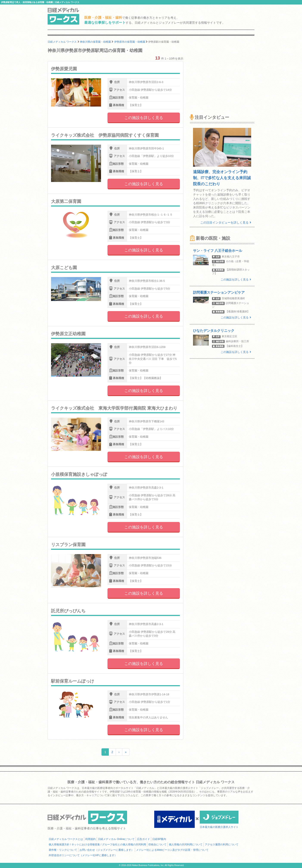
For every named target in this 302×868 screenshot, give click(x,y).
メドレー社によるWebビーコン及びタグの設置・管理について (172, 850)
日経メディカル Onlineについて (116, 839)
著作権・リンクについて (63, 850)
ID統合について (157, 844)
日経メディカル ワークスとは (66, 839)
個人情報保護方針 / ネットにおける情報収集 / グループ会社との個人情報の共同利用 (97, 844)
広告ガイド (143, 839)
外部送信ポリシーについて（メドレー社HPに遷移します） (83, 855)
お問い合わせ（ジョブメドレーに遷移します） (107, 850)
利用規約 (90, 839)
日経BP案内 (159, 839)
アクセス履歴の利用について (222, 844)
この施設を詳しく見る (144, 118)
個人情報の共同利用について (186, 844)
